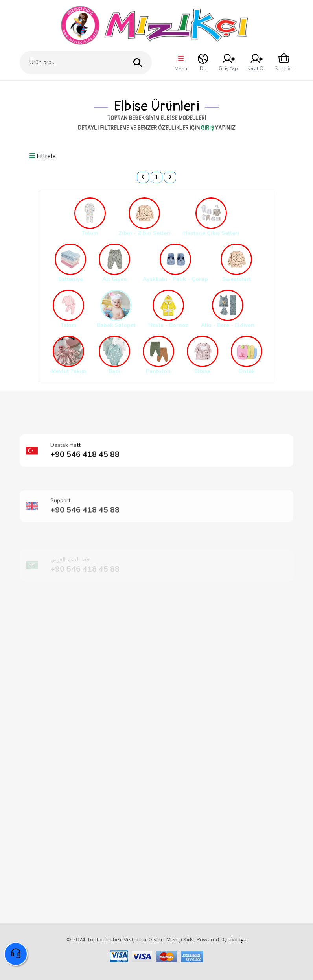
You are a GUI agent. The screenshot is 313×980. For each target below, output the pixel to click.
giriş (207, 128)
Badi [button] (114, 371)
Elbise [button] (202, 371)
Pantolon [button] (158, 371)
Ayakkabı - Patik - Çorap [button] (175, 279)
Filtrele (43, 156)
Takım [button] (68, 325)
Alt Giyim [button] (114, 279)
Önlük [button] (247, 371)
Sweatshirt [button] (237, 279)
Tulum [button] (90, 233)
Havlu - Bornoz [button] (168, 325)
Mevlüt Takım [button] (69, 371)
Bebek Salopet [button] (116, 325)
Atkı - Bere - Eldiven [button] (228, 325)
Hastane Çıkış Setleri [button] (211, 233)
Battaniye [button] (71, 279)
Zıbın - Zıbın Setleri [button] (145, 233)
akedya (238, 940)
